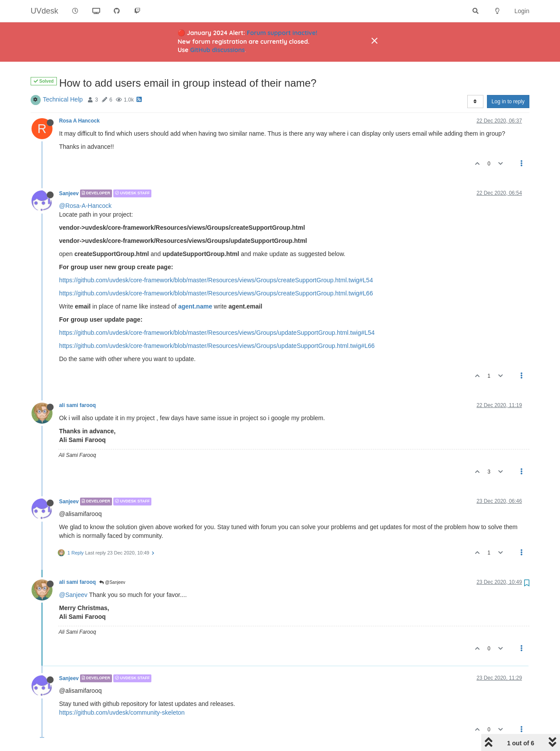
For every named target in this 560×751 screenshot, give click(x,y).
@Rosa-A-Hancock (85, 206)
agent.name (195, 306)
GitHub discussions (218, 50)
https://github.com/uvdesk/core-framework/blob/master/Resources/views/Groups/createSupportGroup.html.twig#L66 (216, 293)
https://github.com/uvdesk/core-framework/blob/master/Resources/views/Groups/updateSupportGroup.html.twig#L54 (217, 333)
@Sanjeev (112, 582)
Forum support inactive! (282, 33)
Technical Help (63, 99)
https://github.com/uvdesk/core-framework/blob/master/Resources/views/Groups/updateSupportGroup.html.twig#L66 (217, 346)
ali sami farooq (77, 405)
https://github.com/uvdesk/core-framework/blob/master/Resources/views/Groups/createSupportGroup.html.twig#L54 (216, 280)
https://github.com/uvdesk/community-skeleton (122, 712)
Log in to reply (508, 102)
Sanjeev (69, 193)
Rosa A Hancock (79, 121)
